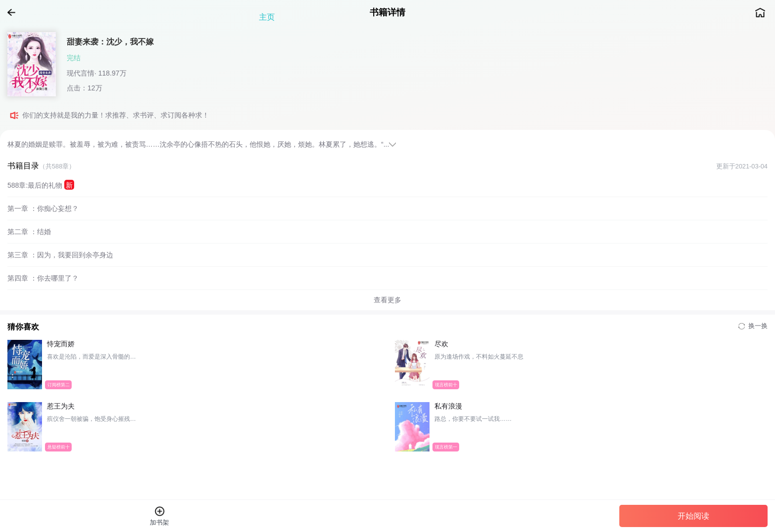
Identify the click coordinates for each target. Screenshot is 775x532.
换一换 (753, 326)
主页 (760, 12)
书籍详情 (387, 12)
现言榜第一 (446, 447)
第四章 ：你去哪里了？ (43, 278)
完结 (74, 58)
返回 (15, 12)
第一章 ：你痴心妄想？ (43, 208)
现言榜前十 (446, 384)
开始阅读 (693, 516)
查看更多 (387, 300)
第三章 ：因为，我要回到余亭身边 (60, 255)
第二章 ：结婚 (29, 232)
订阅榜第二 (59, 384)
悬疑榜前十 (59, 447)
